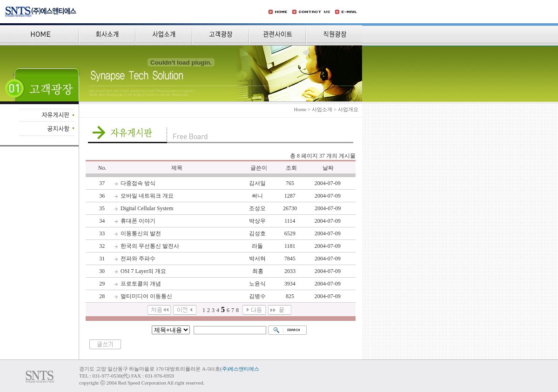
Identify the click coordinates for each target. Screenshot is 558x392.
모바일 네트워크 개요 (147, 196)
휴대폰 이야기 (138, 221)
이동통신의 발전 (141, 233)
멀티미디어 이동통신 (146, 296)
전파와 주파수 (138, 259)
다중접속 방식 (138, 183)
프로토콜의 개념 (141, 284)
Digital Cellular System (147, 208)
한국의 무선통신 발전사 (150, 246)
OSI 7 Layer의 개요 (143, 271)
